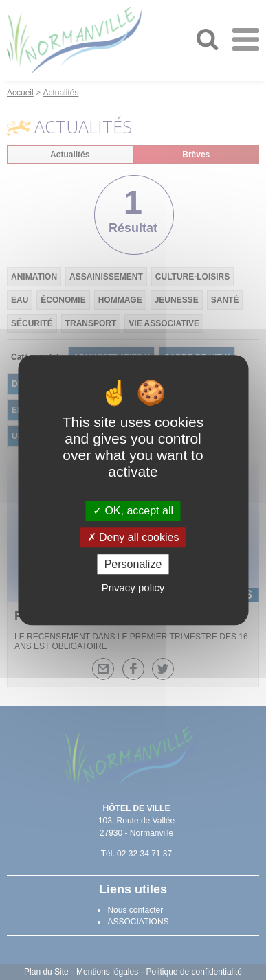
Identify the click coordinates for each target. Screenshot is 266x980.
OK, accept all (133, 511)
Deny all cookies (133, 537)
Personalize (133, 564)
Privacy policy (133, 588)
